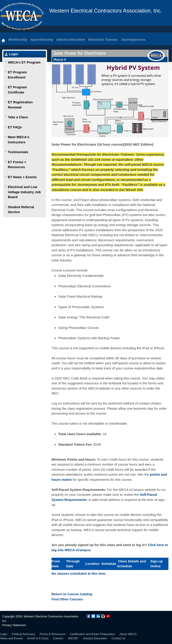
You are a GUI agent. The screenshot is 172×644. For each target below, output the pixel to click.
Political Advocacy (24, 634)
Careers (58, 638)
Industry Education (95, 638)
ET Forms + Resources (17, 165)
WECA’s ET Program (24, 62)
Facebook (88, 616)
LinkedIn (98, 616)
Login (14, 54)
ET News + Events (22, 177)
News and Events (12, 638)
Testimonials (18, 152)
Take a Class (18, 117)
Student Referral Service (21, 210)
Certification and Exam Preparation (92, 634)
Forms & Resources (53, 634)
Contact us (118, 638)
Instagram (103, 616)
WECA (22, 16)
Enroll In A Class (38, 638)
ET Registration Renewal (20, 105)
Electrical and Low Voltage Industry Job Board (24, 192)
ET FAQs (15, 127)
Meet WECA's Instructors (19, 140)
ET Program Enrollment (17, 75)
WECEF (73, 638)
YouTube (108, 616)
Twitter (93, 616)
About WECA (128, 634)
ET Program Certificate (17, 90)
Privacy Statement (14, 625)
